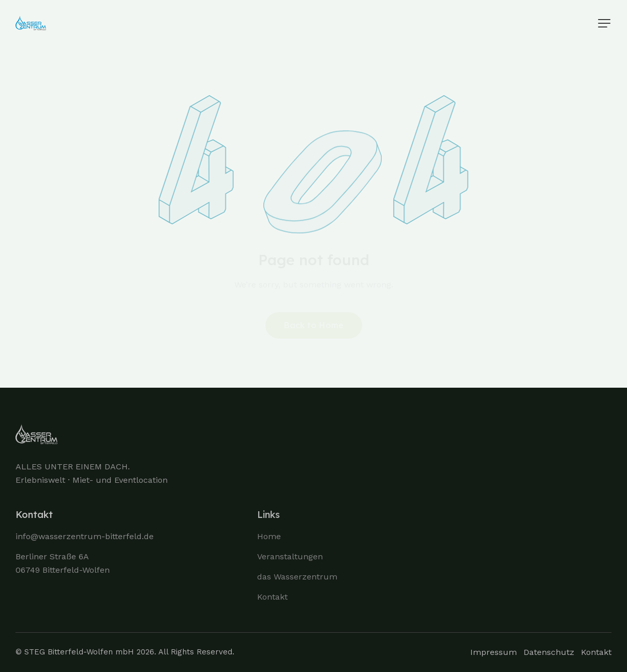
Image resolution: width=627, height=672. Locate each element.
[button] (604, 23)
